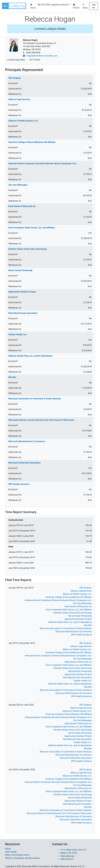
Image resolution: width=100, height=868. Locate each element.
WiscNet (12, 377)
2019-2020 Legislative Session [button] (54, 5)
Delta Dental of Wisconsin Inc (22, 206)
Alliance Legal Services (19, 99)
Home (33, 6)
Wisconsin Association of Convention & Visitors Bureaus (35, 399)
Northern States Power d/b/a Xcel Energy (28, 249)
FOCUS (76, 6)
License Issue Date (16, 60)
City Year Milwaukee (18, 185)
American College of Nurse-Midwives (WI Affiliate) (32, 142)
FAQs (85, 6)
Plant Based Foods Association (23, 313)
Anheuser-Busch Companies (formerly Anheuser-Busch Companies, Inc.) (42, 163)
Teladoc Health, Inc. (18, 334)
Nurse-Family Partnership (20, 270)
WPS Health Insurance (19, 484)
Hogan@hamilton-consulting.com (40, 56)
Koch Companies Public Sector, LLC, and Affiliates (32, 228)
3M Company (15, 78)
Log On (94, 6)
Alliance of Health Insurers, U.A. (23, 121)
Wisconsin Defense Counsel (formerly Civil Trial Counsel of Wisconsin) (41, 420)
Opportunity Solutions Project (22, 292)
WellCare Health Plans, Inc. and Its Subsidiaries (30, 356)
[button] (15, 6)
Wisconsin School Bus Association (24, 463)
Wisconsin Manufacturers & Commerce (27, 441)
